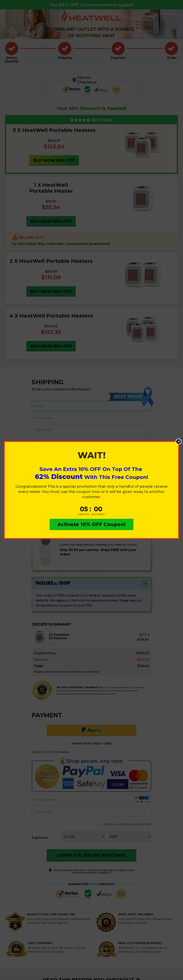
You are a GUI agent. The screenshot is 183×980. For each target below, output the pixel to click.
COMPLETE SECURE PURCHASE (91, 855)
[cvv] (91, 812)
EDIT (52, 644)
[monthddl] (83, 837)
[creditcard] (91, 800)
